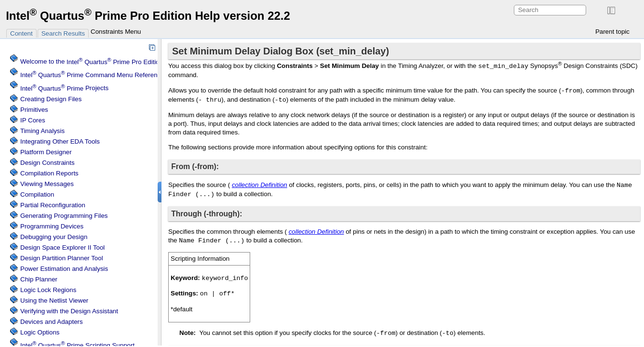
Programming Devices (52, 226)
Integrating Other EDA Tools (60, 141)
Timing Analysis (42, 131)
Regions (48, 290)
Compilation (37, 194)
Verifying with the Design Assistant (69, 311)
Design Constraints (47, 163)
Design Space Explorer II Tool (62, 247)
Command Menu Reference (92, 75)
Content (21, 33)
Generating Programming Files (64, 216)
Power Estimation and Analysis (64, 269)
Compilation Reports (49, 173)
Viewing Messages (47, 184)
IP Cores (33, 120)
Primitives (34, 110)
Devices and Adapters (52, 322)
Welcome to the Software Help (113, 62)
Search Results (63, 33)
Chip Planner (39, 279)
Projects (64, 88)
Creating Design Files (51, 99)
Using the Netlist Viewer (54, 300)
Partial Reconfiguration (53, 205)
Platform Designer (46, 152)
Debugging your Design (54, 237)
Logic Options (40, 332)
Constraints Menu (116, 32)
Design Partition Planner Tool (62, 258)
